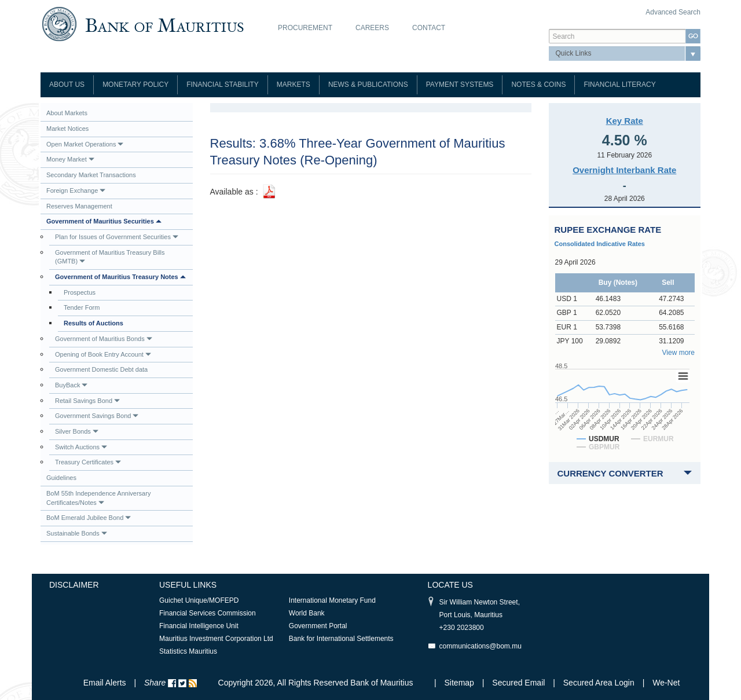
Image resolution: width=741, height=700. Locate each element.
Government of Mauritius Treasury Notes (120, 277)
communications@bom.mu (480, 646)
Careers (372, 28)
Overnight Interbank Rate (624, 170)
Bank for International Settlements (341, 639)
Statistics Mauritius (188, 651)
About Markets (67, 113)
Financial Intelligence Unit (199, 626)
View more (678, 353)
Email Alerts (105, 683)
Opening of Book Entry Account (103, 354)
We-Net (666, 683)
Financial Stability (223, 85)
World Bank (307, 613)
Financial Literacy (619, 85)
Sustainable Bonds (77, 533)
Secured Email (518, 683)
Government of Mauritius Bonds (104, 339)
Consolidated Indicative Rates (600, 244)
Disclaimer (74, 585)
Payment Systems (460, 85)
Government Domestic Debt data (101, 369)
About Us (67, 85)
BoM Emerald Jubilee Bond (89, 518)
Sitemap (461, 683)
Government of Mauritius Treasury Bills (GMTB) (110, 257)
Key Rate (625, 121)
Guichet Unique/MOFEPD (199, 600)
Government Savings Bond (97, 416)
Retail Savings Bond (87, 401)
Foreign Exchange (76, 190)
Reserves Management (79, 206)
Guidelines (61, 478)
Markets (294, 85)
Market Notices (67, 129)
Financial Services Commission (208, 613)
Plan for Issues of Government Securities (117, 237)
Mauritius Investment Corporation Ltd (216, 639)
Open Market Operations (85, 144)
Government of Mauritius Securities (104, 221)
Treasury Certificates (88, 462)
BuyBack (71, 385)
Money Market (70, 159)
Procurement (305, 28)
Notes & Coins (538, 85)
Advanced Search (673, 12)
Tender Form (82, 307)
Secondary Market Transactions (91, 175)
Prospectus (80, 292)
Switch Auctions (81, 447)
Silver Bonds (77, 431)
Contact (429, 28)
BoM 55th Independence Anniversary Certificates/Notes (98, 498)
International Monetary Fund (332, 600)
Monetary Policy (135, 85)
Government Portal (318, 626)
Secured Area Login (599, 683)
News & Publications (368, 85)
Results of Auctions (93, 323)
